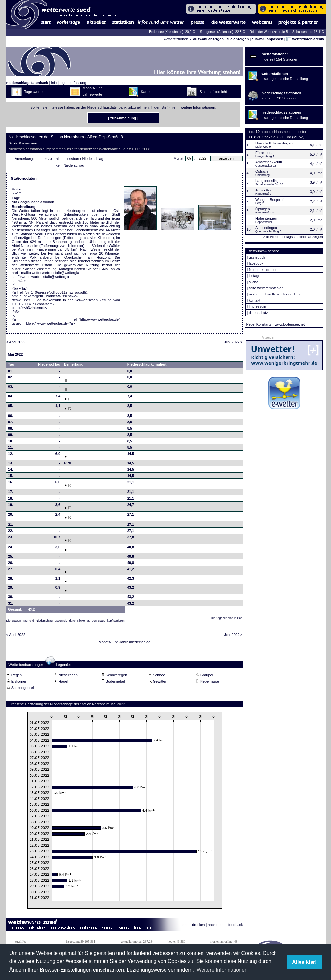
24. (11, 548)
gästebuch (257, 257)
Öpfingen (263, 209)
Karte (145, 92)
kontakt (254, 300)
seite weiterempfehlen (266, 288)
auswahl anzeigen (208, 39)
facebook (256, 263)
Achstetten (264, 190)
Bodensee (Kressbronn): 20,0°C (172, 32)
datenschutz (258, 313)
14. (11, 471)
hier (174, 107)
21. (11, 526)
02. (11, 378)
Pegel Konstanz (259, 324)
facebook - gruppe (263, 270)
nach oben (216, 926)
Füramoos (264, 153)
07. (11, 423)
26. (11, 564)
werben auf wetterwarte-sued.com (276, 294)
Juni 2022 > (233, 343)
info (54, 83)
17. (11, 493)
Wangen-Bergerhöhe (272, 200)
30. (11, 598)
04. (11, 397)
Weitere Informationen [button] (222, 970)
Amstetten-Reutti (269, 162)
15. (11, 477)
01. (11, 372)
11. (11, 449)
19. (11, 506)
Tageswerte (33, 92)
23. (11, 538)
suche (253, 282)
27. (11, 570)
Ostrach (262, 171)
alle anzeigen (238, 39)
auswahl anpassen (267, 39)
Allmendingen (266, 228)
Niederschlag (49, 366)
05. (11, 407)
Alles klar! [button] (304, 962)
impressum (257, 306)
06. (11, 417)
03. (11, 388)
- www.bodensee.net (289, 324)
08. (11, 430)
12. (11, 455)
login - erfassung (73, 83)
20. (11, 516)
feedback (236, 926)
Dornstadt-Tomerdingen (274, 143)
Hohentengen (266, 218)
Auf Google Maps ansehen (33, 203)
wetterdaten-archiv (305, 39)
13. (11, 464)
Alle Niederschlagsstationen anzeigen (293, 237)
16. (11, 483)
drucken (198, 926)
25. (11, 558)
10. (11, 442)
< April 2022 (16, 343)
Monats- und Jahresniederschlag (125, 643)
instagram (256, 276)
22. (11, 532)
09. (11, 436)
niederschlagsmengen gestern (284, 132)
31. (11, 605)
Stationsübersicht (213, 92)
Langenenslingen (269, 181)
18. (11, 500)
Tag (11, 366)
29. (11, 589)
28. (11, 580)
